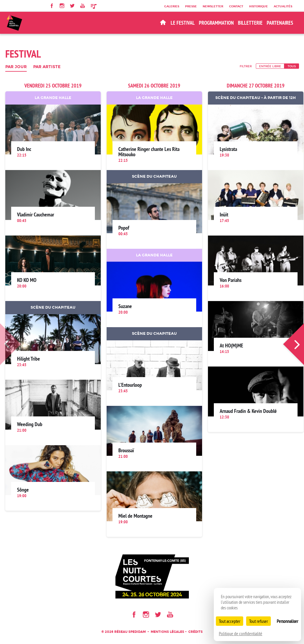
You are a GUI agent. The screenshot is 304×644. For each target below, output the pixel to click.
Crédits (195, 632)
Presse (191, 6)
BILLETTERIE (250, 23)
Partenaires (280, 23)
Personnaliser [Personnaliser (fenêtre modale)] (287, 621)
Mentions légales (167, 632)
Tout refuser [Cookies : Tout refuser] (258, 621)
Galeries (172, 6)
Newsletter (213, 6)
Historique (258, 6)
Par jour (16, 67)
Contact (236, 6)
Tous (292, 66)
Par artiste (47, 67)
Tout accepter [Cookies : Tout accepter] (230, 621)
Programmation (216, 23)
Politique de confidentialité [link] (241, 633)
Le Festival (183, 23)
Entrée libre (270, 66)
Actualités (283, 6)
